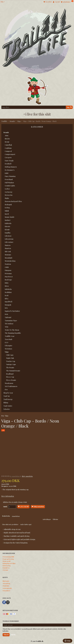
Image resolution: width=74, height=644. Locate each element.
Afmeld (13, 635)
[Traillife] (37, 41)
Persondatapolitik (8, 557)
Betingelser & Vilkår (9, 563)
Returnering (7, 566)
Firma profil (6, 561)
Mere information (8, 496)
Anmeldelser (16, 516)
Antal (5, 507)
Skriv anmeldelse (27, 476)
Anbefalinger (47, 519)
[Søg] (69, 107)
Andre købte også (26, 524)
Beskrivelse (6, 516)
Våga (6, 416)
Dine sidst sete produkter (10, 524)
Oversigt (5, 570)
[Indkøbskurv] (67, 2)
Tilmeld (6, 635)
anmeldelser (15, 476)
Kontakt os (6, 568)
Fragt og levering (8, 559)
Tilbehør (55, 519)
